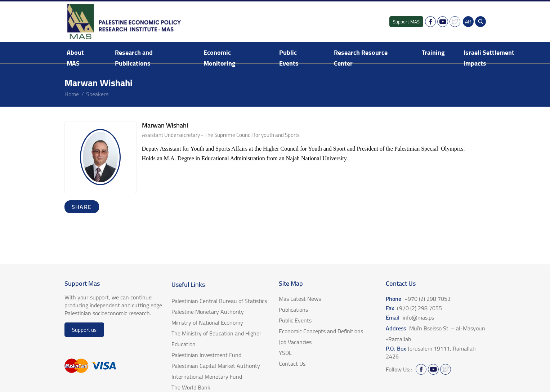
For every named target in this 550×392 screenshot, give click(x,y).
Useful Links (188, 284)
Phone (418, 299)
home (72, 94)
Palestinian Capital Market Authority (216, 366)
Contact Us (292, 364)
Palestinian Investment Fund (206, 355)
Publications (293, 309)
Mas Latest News (300, 299)
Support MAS (406, 22)
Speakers (97, 94)
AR (468, 22)
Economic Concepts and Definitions (321, 331)
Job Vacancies (295, 342)
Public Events (289, 58)
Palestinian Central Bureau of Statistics (219, 301)
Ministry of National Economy (207, 322)
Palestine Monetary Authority (208, 312)
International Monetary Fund (207, 377)
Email (410, 317)
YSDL (285, 353)
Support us (84, 330)
